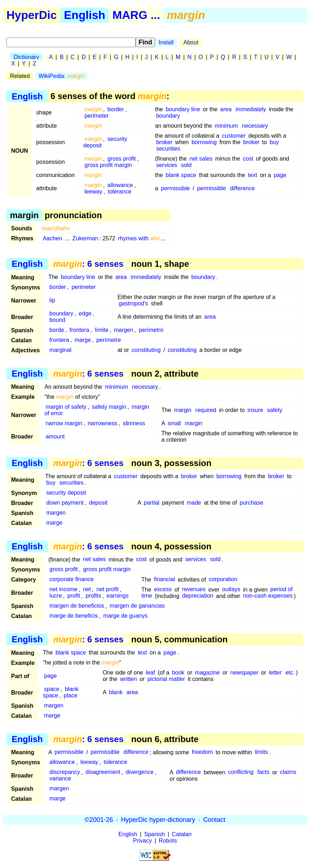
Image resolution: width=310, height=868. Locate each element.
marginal (60, 350)
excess (163, 590)
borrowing (204, 142)
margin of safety (66, 407)
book (178, 673)
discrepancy (65, 772)
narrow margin (64, 423)
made (194, 503)
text (252, 175)
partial (152, 503)
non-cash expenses (268, 596)
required (206, 410)
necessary (255, 126)
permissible (176, 188)
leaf (150, 673)
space (52, 689)
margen (123, 330)
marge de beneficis (74, 616)
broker (164, 142)
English (85, 15)
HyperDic (32, 15)
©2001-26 (99, 820)
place (71, 695)
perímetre (108, 340)
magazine (207, 673)
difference (242, 188)
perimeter (97, 116)
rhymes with (139, 238)
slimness (134, 423)
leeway (93, 192)
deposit (98, 503)
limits (261, 752)
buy (274, 142)
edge (85, 313)
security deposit (66, 493)
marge (83, 340)
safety (275, 410)
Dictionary (26, 57)
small (174, 423)
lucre (56, 596)
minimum (226, 126)
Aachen (52, 238)
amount (55, 437)
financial (164, 580)
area (226, 109)
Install (166, 42)
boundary (168, 116)
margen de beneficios (77, 606)
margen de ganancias (137, 606)
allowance (120, 185)
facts (263, 772)
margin (183, 410)
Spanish (155, 834)
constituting (146, 350)
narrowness (103, 423)
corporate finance (72, 580)
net (87, 590)
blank (116, 692)
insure (256, 410)
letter (275, 673)
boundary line (183, 109)
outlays (231, 590)
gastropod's (133, 303)
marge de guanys (126, 616)
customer (234, 136)
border (116, 109)
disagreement (103, 772)
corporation (223, 580)
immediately (251, 109)
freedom (202, 752)
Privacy (142, 841)
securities (168, 149)
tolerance (120, 192)
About (191, 42)
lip (52, 300)
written (128, 679)
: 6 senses (88, 264)
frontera (79, 330)
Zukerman (85, 238)
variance (60, 779)
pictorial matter (166, 679)
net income (63, 590)
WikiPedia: (62, 76)
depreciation (198, 596)
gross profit (122, 159)
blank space (181, 175)
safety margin (109, 407)
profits (93, 596)
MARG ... (136, 15)
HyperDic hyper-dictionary (158, 820)
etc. (290, 673)
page (280, 175)
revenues (194, 590)
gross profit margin (108, 165)
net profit (107, 590)
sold (186, 165)
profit (74, 596)
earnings (118, 596)
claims (288, 772)
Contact (214, 820)
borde (57, 330)
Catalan (182, 834)
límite (102, 330)
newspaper (244, 673)
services (167, 165)
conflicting (241, 772)
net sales (201, 159)
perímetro (151, 330)
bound (57, 320)
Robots (168, 841)
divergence (140, 772)
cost (248, 159)
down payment (65, 503)
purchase (252, 503)
